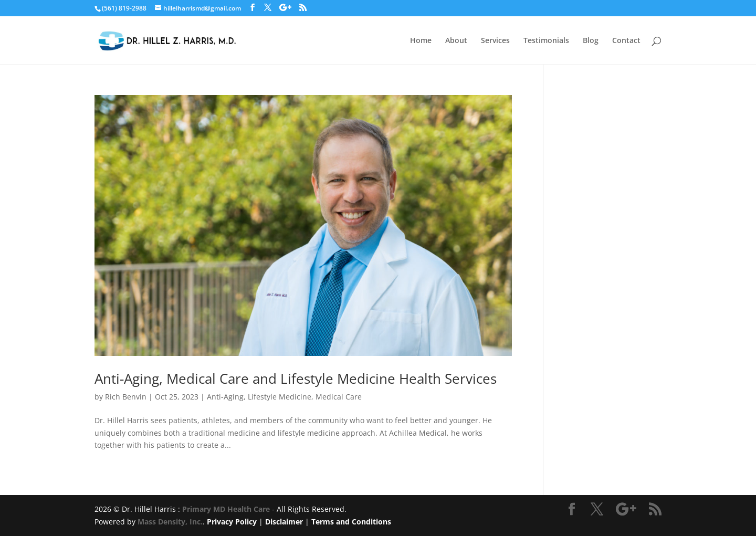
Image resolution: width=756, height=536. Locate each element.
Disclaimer (284, 522)
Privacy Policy (232, 522)
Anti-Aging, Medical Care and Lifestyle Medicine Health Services (296, 379)
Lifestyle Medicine (280, 397)
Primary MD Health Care (226, 509)
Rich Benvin (126, 397)
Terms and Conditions (351, 522)
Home (421, 41)
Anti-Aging (225, 397)
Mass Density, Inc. (170, 522)
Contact (626, 41)
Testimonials (546, 41)
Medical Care (339, 397)
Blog (591, 41)
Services (495, 41)
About (456, 41)
